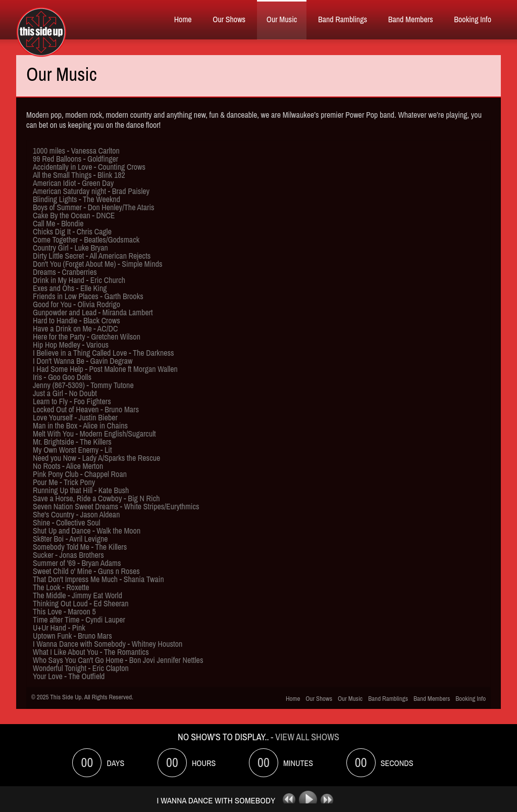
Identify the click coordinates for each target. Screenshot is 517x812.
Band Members (411, 19)
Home (183, 19)
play (309, 800)
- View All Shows (305, 737)
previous (285, 800)
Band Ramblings (343, 19)
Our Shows (229, 19)
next (330, 800)
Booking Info (473, 19)
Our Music (282, 19)
